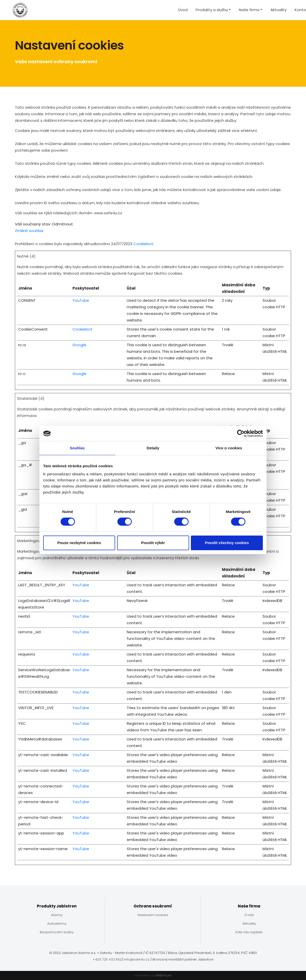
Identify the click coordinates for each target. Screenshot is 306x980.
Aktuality (278, 10)
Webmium (164, 975)
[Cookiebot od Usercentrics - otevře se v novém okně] (241, 433)
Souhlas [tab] (77, 448)
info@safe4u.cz (137, 959)
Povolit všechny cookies (227, 543)
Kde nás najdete (249, 932)
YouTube (81, 300)
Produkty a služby (212, 10)
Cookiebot (143, 244)
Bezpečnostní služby (57, 932)
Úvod (183, 10)
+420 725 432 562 (107, 959)
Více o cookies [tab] (229, 448)
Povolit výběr (153, 543)
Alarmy (57, 915)
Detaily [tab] (153, 448)
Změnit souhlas (29, 231)
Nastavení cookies (153, 915)
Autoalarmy (57, 924)
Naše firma (249, 10)
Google (79, 345)
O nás (249, 915)
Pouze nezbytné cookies (79, 543)
